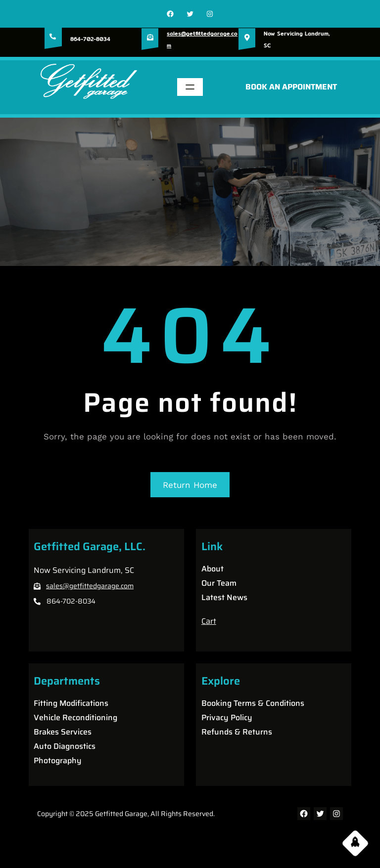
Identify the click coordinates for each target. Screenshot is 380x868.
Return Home (190, 485)
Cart (209, 621)
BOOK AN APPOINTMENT (291, 87)
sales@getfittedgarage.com (90, 586)
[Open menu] (190, 87)
